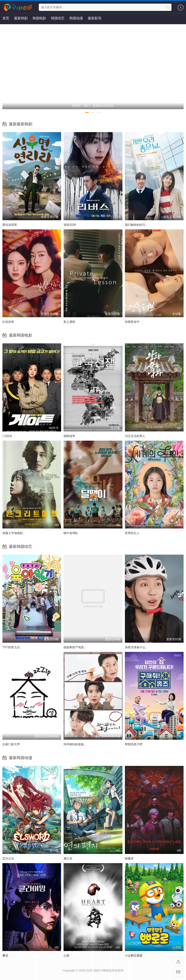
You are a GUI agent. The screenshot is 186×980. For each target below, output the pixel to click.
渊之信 (68, 859)
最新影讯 (95, 18)
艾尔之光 (8, 859)
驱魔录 (129, 859)
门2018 (7, 436)
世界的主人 (132, 533)
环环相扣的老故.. (75, 744)
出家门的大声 (11, 744)
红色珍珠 (8, 322)
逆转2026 (70, 225)
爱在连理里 (10, 225)
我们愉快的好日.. (136, 225)
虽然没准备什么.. (136, 647)
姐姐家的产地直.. (75, 647)
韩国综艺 (58, 18)
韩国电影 (39, 18)
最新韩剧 (21, 18)
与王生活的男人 (135, 436)
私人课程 (69, 322)
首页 (6, 18)
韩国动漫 (76, 18)
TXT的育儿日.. (12, 647)
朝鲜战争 (69, 436)
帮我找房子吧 (134, 744)
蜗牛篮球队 (71, 533)
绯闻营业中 (132, 322)
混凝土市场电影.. (13, 533)
